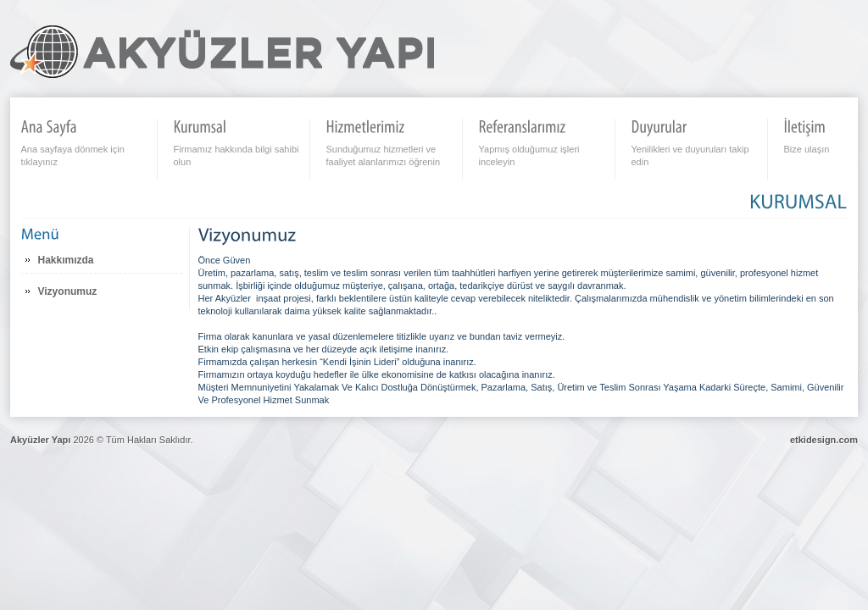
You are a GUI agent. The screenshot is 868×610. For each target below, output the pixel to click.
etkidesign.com (824, 440)
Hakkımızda (66, 260)
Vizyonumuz (68, 291)
